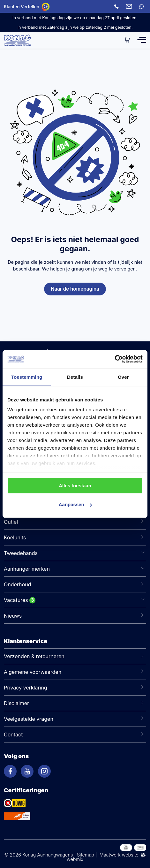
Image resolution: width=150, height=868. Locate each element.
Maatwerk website (119, 855)
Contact (13, 735)
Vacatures (16, 600)
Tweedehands (21, 553)
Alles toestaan (75, 485)
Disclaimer (16, 703)
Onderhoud (17, 584)
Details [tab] (75, 377)
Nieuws (13, 616)
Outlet (11, 522)
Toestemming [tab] (27, 377)
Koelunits (15, 537)
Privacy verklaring (26, 688)
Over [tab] (123, 377)
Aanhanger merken (27, 569)
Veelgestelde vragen (29, 719)
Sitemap (86, 855)
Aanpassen (75, 504)
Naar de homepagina (75, 289)
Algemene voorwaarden (33, 672)
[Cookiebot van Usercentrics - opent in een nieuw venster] (115, 359)
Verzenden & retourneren (34, 656)
